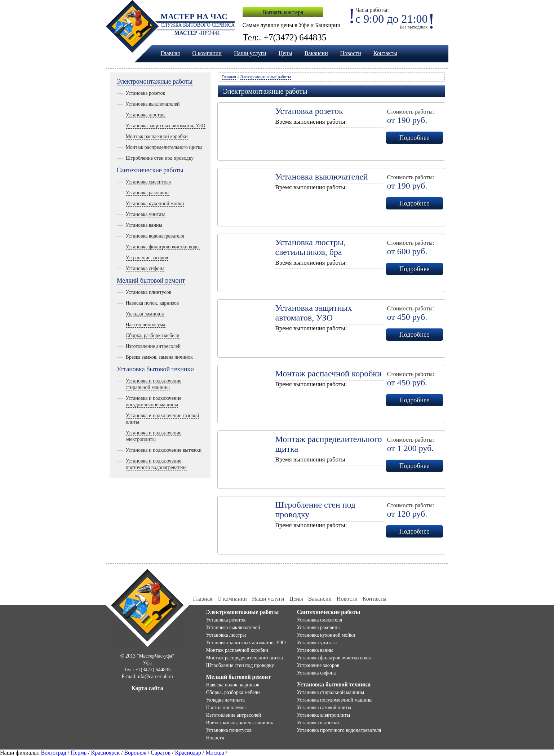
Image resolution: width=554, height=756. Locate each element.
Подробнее (414, 138)
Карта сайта (147, 688)
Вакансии (316, 53)
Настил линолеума (146, 325)
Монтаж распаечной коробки (157, 136)
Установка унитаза (146, 214)
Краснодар (188, 753)
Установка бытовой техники (155, 369)
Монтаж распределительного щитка (164, 147)
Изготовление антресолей (153, 346)
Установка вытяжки (318, 723)
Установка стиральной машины (331, 692)
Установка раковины (148, 193)
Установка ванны (144, 225)
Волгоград (53, 753)
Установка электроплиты (324, 715)
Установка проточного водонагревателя (339, 730)
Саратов (161, 753)
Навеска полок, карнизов (152, 303)
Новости (351, 53)
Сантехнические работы (150, 170)
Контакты (385, 53)
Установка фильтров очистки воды (163, 247)
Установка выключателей (153, 104)
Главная (170, 53)
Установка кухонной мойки (155, 204)
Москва (215, 753)
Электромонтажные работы (155, 81)
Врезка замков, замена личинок (159, 357)
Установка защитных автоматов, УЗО (166, 126)
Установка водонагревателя (155, 236)
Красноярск (105, 753)
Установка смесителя (148, 182)
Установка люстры (146, 115)
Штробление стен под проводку (160, 158)
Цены (285, 53)
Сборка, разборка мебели (153, 335)
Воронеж (135, 753)
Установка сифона (145, 268)
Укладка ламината (145, 314)
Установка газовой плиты (324, 708)
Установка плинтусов (149, 292)
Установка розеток (146, 93)
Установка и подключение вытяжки (164, 450)
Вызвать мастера (283, 12)
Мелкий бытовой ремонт (151, 280)
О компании (207, 53)
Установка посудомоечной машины (335, 700)
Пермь (79, 753)
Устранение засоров (147, 258)
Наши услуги (250, 53)
